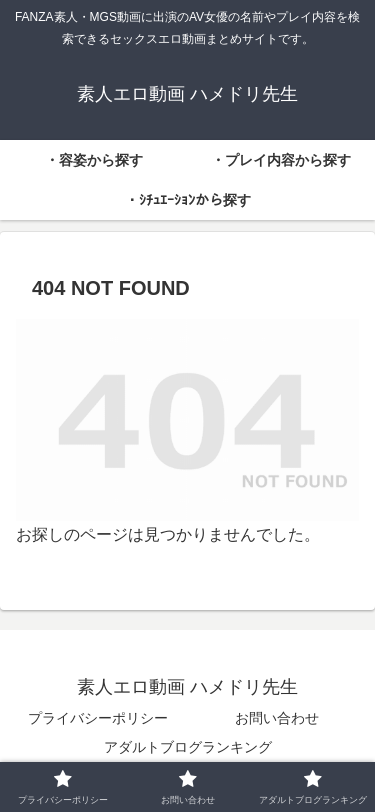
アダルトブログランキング (188, 747)
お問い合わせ (277, 718)
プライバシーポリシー (98, 718)
